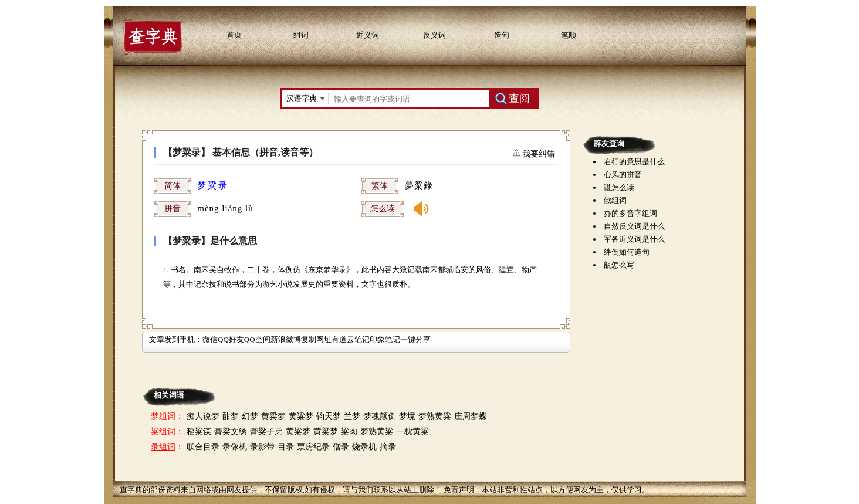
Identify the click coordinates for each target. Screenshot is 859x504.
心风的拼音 (623, 175)
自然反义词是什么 (634, 226)
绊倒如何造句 (627, 252)
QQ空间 (257, 339)
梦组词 (163, 416)
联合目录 (203, 447)
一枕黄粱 (412, 432)
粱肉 (349, 432)
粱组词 (163, 432)
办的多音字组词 (630, 213)
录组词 (163, 447)
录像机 (235, 447)
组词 (301, 35)
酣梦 (231, 416)
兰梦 (352, 416)
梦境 (407, 416)
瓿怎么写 (619, 265)
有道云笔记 (351, 339)
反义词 (434, 35)
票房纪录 (313, 447)
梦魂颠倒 (380, 416)
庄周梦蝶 (471, 416)
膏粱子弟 (266, 432)
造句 (502, 35)
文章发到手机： (176, 339)
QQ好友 (231, 339)
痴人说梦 (203, 416)
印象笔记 (385, 339)
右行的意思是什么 (634, 162)
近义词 (368, 35)
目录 (286, 447)
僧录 (341, 447)
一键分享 (415, 339)
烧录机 (364, 447)
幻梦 (250, 416)
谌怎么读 (619, 187)
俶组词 (615, 200)
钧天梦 (329, 416)
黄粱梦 (273, 416)
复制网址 (316, 339)
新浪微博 (286, 339)
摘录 (388, 447)
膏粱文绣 (231, 432)
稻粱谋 (199, 432)
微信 (210, 339)
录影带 (262, 447)
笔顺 (569, 35)
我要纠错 (538, 154)
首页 (234, 35)
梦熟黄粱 (435, 416)
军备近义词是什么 (634, 239)
